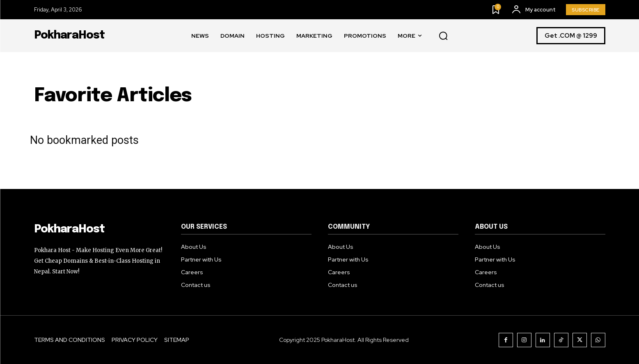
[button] (443, 36)
